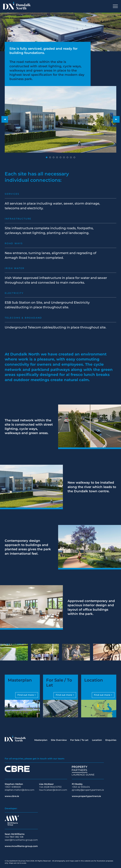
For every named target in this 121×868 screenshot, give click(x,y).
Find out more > (27, 695)
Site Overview (59, 740)
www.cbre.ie (12, 796)
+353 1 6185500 (13, 787)
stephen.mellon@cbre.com (20, 790)
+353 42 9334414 (81, 787)
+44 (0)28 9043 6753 (50, 787)
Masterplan (41, 740)
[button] (5, 119)
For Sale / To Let (79, 740)
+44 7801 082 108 (14, 837)
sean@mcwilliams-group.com (21, 840)
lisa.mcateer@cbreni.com (53, 790)
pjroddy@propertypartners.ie (88, 790)
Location (97, 740)
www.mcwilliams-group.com (21, 846)
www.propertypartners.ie (86, 796)
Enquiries (111, 740)
